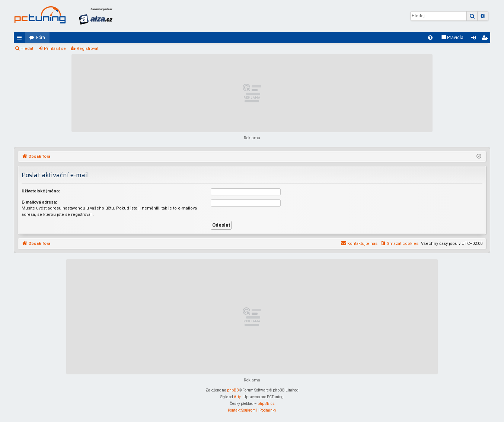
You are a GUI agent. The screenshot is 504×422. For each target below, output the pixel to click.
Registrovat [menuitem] (486, 39)
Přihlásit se (55, 49)
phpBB (233, 390)
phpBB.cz (266, 404)
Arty (237, 397)
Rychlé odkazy (21, 39)
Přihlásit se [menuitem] (475, 39)
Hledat (27, 49)
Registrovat (87, 49)
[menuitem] (430, 38)
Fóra (41, 38)
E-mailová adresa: (39, 202)
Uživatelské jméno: (41, 191)
